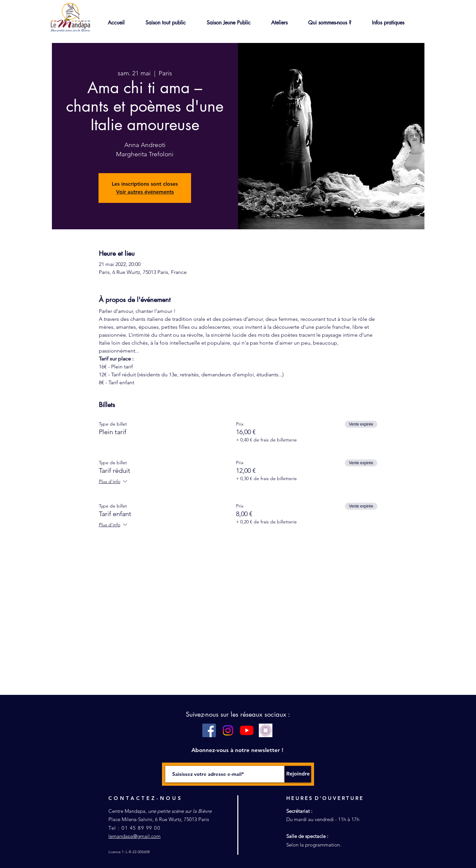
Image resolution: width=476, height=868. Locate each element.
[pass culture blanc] (266, 730)
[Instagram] (228, 730)
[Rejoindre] (298, 774)
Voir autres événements (145, 192)
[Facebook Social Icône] (209, 730)
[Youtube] (247, 730)
